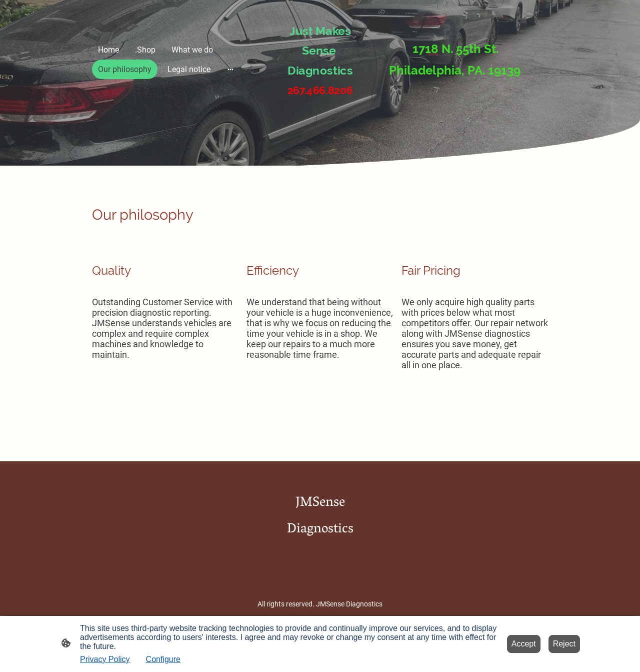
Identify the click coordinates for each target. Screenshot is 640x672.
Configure (163, 659)
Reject (564, 644)
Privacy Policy (105, 659)
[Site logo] (320, 107)
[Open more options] (230, 70)
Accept (524, 644)
